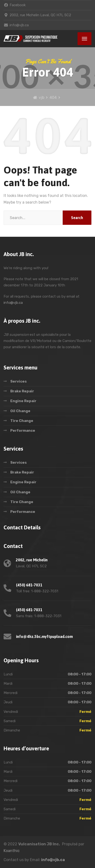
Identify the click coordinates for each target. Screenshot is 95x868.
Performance (23, 431)
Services (19, 381)
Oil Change (20, 411)
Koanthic (12, 851)
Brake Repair (22, 391)
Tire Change (22, 421)
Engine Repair (23, 401)
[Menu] (84, 39)
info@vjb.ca (13, 303)
